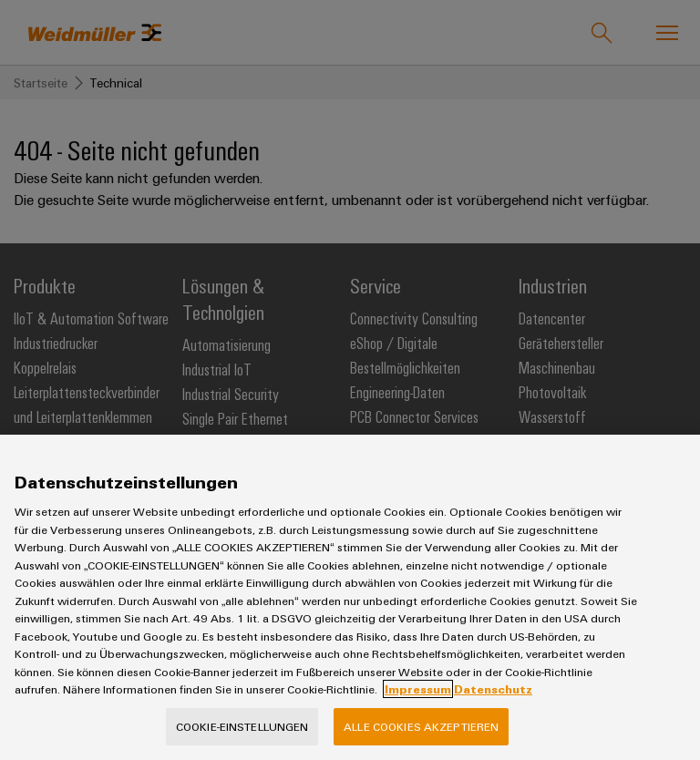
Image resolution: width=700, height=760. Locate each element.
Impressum (418, 717)
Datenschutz (493, 717)
